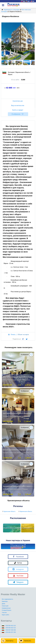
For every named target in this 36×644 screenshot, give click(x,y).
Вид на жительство (18, 105)
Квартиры (5, 601)
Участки (4, 612)
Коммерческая (6, 608)
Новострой (5, 606)
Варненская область (25, 511)
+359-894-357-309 (10, 632)
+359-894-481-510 (10, 626)
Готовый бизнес (7, 610)
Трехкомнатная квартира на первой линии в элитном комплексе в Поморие (18, 486)
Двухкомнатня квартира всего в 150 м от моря (18, 377)
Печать (13, 335)
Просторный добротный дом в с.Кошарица (17, 413)
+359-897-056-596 (10, 630)
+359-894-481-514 (10, 628)
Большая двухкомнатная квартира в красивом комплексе (18, 450)
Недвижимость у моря (12, 528)
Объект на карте (23, 335)
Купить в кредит (18, 110)
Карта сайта (5, 615)
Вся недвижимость (7, 599)
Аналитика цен (18, 101)
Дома (3, 604)
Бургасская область (9, 511)
